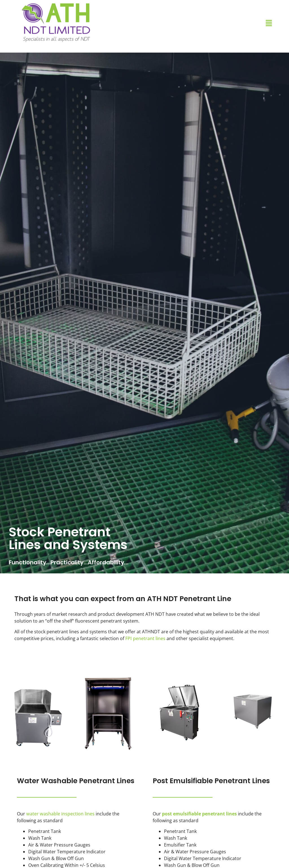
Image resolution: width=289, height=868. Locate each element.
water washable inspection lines (60, 814)
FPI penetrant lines (145, 638)
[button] (269, 23)
